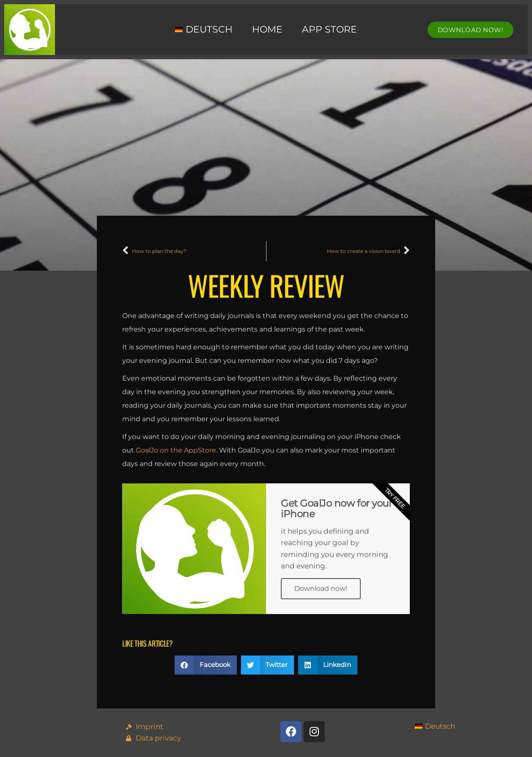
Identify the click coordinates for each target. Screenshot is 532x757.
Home (267, 29)
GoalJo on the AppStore (176, 450)
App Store (329, 29)
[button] (206, 665)
